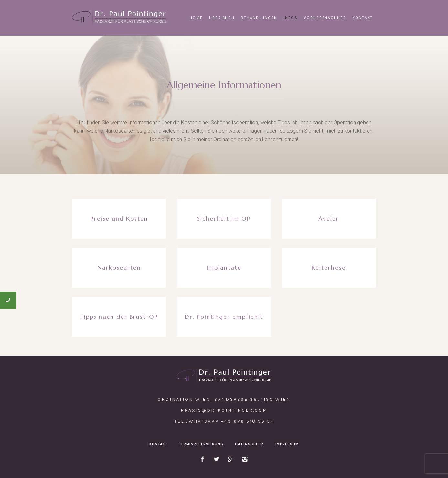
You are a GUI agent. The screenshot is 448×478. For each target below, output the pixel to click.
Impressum (287, 444)
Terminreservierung (201, 444)
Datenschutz (249, 444)
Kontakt (158, 444)
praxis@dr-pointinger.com (224, 410)
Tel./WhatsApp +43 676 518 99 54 (224, 421)
